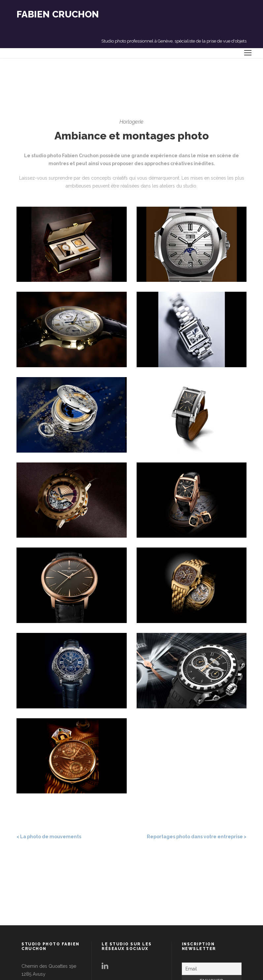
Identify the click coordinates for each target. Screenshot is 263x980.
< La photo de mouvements (49, 837)
